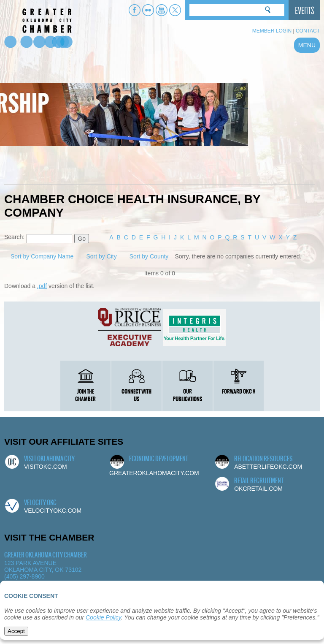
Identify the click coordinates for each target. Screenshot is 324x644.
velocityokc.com (53, 511)
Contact (308, 31)
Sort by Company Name (42, 256)
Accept (16, 631)
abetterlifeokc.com (268, 467)
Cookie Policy (103, 617)
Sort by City (101, 256)
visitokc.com (46, 467)
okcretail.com (258, 489)
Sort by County (149, 256)
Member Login (272, 31)
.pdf (42, 286)
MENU (307, 45)
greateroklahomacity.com (154, 473)
